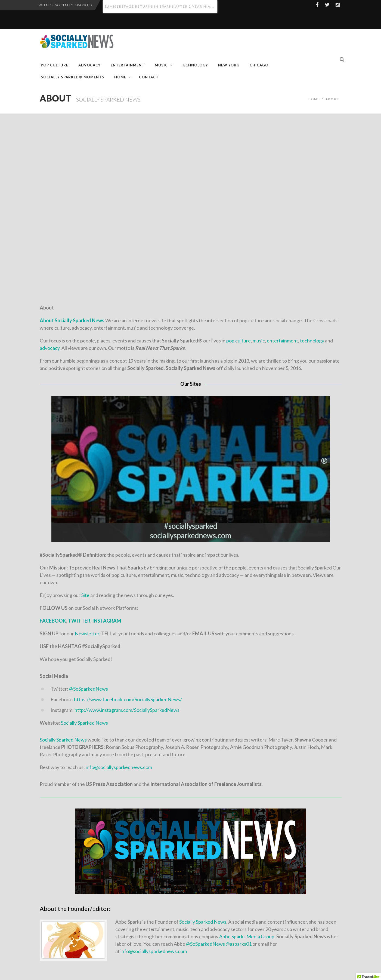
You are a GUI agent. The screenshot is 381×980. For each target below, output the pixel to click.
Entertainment (128, 65)
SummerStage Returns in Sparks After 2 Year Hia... (159, 6)
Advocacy (89, 65)
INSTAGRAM (107, 621)
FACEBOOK (53, 621)
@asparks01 (239, 944)
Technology (194, 65)
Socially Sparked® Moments (72, 77)
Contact (149, 77)
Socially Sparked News (84, 723)
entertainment (282, 341)
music (258, 341)
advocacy (50, 348)
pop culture (238, 341)
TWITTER (79, 621)
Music (161, 65)
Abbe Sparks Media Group (247, 936)
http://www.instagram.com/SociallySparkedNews (127, 710)
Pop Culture (55, 65)
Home (120, 77)
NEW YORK (229, 65)
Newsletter (87, 633)
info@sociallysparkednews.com (119, 767)
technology (312, 341)
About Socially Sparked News (72, 320)
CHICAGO (259, 65)
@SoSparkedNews (89, 689)
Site (85, 595)
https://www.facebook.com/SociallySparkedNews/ (128, 699)
